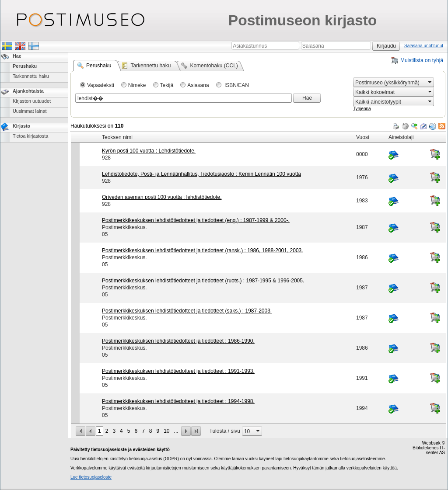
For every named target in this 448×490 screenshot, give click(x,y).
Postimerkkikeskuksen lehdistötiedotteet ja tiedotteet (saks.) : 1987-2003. (187, 311)
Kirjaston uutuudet (32, 101)
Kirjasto (21, 126)
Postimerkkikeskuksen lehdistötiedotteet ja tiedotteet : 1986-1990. (178, 341)
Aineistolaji (401, 137)
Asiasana (198, 85)
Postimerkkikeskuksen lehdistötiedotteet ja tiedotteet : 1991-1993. (178, 371)
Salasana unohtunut (424, 46)
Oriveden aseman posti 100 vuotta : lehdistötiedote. (162, 197)
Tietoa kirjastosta (30, 136)
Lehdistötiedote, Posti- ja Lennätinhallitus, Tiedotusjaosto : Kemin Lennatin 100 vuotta (201, 174)
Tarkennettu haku (31, 76)
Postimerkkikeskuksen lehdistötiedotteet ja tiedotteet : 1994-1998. (178, 401)
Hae (17, 56)
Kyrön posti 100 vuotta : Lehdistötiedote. (149, 151)
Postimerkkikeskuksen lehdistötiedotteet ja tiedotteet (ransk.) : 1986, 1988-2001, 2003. (203, 250)
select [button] (430, 82)
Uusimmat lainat (30, 111)
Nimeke (137, 85)
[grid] (258, 132)
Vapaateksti (101, 85)
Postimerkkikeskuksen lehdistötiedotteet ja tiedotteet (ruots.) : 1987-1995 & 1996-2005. (203, 281)
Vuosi (363, 137)
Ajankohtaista (28, 91)
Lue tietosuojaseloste (91, 477)
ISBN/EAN (236, 85)
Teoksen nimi (117, 137)
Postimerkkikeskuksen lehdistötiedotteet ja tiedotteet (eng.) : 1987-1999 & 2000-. (196, 220)
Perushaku (25, 66)
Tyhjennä (362, 109)
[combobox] (390, 82)
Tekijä (167, 85)
